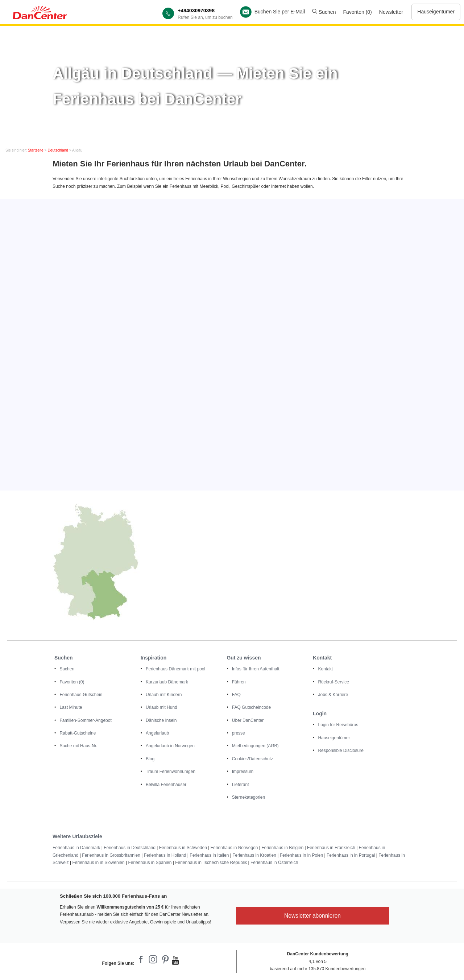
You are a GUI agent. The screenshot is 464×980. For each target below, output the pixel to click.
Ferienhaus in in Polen (301, 855)
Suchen (324, 12)
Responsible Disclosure (341, 750)
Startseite (36, 150)
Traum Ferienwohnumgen (171, 772)
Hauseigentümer (436, 12)
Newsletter (391, 12)
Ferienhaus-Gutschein (81, 695)
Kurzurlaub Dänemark (167, 682)
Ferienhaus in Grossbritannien (111, 855)
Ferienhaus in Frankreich (331, 848)
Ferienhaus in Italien (209, 855)
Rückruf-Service (333, 682)
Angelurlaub (157, 733)
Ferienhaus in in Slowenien (98, 863)
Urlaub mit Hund (161, 707)
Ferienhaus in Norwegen (234, 848)
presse (239, 733)
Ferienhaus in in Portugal (351, 855)
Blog (150, 759)
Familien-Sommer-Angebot (85, 720)
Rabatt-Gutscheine (78, 733)
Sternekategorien (248, 797)
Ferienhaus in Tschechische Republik (211, 863)
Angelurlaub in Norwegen (170, 746)
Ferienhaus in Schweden (183, 848)
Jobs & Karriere (333, 695)
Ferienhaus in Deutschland (130, 848)
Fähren (239, 682)
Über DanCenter (248, 720)
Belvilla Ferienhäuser (166, 785)
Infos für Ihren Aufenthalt (256, 669)
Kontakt (325, 669)
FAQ (236, 695)
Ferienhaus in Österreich (274, 863)
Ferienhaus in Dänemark (76, 848)
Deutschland (58, 150)
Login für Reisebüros (338, 725)
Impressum (243, 772)
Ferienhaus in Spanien (150, 863)
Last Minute (71, 707)
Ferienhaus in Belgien (282, 848)
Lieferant (241, 785)
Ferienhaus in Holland (165, 855)
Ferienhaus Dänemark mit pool (175, 669)
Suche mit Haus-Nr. (78, 746)
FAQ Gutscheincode (251, 707)
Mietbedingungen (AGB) (255, 746)
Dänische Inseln (161, 720)
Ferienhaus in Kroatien (254, 855)
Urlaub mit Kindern (164, 695)
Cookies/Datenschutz (252, 759)
